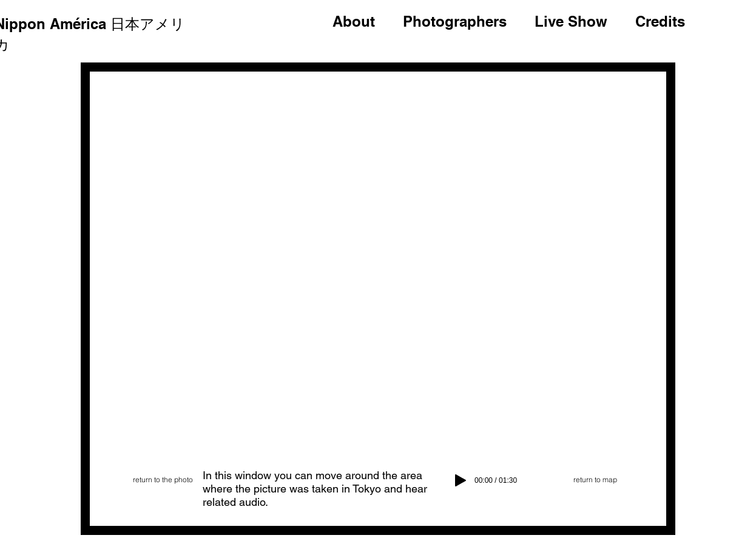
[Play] (461, 480)
